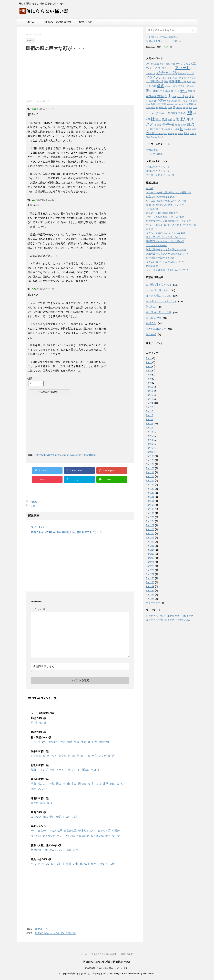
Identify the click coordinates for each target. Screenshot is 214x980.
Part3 (149, 366)
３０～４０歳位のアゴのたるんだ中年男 (167, 270)
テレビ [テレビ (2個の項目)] (191, 73)
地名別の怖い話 (40, 798)
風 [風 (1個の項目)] (188, 134)
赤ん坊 (53, 850)
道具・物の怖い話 (41, 859)
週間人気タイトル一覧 (158, 171)
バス (33, 864)
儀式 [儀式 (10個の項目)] (160, 86)
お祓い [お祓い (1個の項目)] (163, 64)
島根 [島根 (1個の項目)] (179, 97)
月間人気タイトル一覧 (158, 167)
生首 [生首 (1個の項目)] (190, 108)
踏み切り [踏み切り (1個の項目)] (159, 134)
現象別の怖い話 (40, 751)
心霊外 (116, 831)
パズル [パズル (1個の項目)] (181, 78)
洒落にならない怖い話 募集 (58, 22)
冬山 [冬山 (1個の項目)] (169, 86)
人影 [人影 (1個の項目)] (194, 82)
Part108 (150, 468)
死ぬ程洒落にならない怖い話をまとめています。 (107, 968)
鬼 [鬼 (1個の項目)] (195, 134)
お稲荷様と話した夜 (157, 290)
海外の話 (36, 836)
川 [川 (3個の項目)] (183, 96)
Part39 (150, 428)
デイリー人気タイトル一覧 (160, 175)
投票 (30, 378)
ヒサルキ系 (104, 831)
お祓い (67, 817)
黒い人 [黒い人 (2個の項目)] (154, 137)
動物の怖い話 (38, 718)
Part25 (150, 407)
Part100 (150, 456)
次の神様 (151, 334)
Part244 (150, 590)
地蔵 (83, 742)
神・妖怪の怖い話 (41, 737)
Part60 (150, 436)
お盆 (75, 817)
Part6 (149, 379)
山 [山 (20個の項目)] (170, 96)
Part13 (150, 391)
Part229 (150, 570)
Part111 (150, 472)
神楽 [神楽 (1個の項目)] (195, 113)
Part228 (150, 566)
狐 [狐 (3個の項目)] (174, 107)
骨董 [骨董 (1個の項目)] (192, 134)
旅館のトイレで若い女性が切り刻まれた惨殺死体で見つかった (66, 532)
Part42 (150, 432)
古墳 (99, 784)
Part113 (150, 476)
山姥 (33, 742)
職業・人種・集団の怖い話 (46, 845)
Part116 (150, 480)
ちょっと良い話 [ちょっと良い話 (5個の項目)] (156, 68)
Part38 (34, 502)
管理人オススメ (87, 831)
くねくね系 (56, 831)
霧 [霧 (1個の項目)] (176, 134)
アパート (43, 789)
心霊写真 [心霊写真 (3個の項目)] (151, 101)
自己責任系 (70, 831)
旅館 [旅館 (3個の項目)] (164, 104)
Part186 (150, 501)
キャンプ (43, 770)
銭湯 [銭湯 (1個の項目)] (170, 134)
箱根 (43, 803)
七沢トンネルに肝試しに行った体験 (165, 217)
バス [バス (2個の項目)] (175, 78)
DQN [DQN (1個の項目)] (148, 64)
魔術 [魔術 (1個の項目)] (148, 137)
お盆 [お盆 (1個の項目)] (157, 64)
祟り (83, 756)
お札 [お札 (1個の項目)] (153, 64)
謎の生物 (104, 742)
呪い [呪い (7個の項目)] (149, 91)
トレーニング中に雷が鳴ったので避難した (169, 192)
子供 (45, 850)
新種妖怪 (54, 742)
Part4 (149, 371)
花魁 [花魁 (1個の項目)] (177, 129)
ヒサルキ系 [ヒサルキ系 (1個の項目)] (189, 78)
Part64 (150, 440)
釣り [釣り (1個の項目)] (165, 134)
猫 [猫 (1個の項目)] (184, 108)
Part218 (150, 558)
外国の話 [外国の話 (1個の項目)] (167, 91)
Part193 (150, 505)
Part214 (150, 550)
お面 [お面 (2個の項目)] (173, 64)
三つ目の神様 (154, 318)
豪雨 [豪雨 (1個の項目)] (194, 129)
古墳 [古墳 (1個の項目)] (187, 86)
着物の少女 (152, 150)
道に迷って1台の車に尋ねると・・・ (166, 213)
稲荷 (70, 742)
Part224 (150, 562)
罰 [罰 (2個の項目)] (179, 125)
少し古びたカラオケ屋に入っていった (166, 201)
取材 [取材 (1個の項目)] (183, 86)
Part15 (150, 395)
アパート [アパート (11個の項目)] (182, 68)
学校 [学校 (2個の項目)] (190, 91)
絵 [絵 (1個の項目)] (176, 125)
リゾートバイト (40, 527)
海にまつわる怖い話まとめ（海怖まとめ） (169, 620)
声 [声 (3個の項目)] (161, 91)
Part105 (150, 460)
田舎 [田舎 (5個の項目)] (168, 113)
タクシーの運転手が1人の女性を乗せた (167, 233)
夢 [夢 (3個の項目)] (172, 91)
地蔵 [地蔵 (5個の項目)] (156, 91)
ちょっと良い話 (66, 836)
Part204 (150, 521)
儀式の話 (173, 37)
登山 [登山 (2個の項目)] (180, 113)
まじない (36, 817)
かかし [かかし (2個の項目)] (179, 64)
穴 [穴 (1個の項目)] (174, 120)
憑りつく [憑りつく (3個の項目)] (183, 101)
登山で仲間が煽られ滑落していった (165, 205)
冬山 (74, 784)
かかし (95, 864)
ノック (102, 756)
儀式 (45, 817)
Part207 (150, 525)
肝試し (85, 770)
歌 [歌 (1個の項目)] (183, 104)
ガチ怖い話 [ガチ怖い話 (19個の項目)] (166, 73)
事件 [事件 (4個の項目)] (172, 81)
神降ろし (151, 323)
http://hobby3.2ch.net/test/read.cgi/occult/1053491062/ (66, 455)
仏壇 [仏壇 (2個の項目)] (154, 86)
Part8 (149, 383)
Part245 (150, 595)
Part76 (150, 448)
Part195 (150, 509)
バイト (76, 770)
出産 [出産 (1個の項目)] (174, 86)
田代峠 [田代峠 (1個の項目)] (161, 113)
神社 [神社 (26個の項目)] (150, 119)
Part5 (149, 375)
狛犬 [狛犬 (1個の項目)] (178, 108)
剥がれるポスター (156, 329)
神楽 (52, 770)
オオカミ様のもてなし (159, 296)
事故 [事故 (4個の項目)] (178, 81)
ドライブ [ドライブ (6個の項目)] (152, 78)
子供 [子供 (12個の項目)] (183, 91)
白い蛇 (150, 188)
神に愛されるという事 (159, 312)
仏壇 (87, 864)
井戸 (105, 784)
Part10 (150, 387)
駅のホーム (41, 929)
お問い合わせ (85, 22)
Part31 (150, 419)
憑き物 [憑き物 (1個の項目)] (174, 101)
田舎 (59, 784)
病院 (33, 789)
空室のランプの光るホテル (160, 197)
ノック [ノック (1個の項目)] (162, 78)
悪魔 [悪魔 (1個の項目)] (169, 101)
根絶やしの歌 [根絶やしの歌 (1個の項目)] (173, 104)
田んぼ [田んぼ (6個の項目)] (153, 113)
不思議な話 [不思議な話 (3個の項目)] (157, 81)
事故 (94, 770)
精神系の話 (97, 836)
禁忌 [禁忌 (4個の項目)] (164, 119)
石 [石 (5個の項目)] (185, 113)
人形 (112, 864)
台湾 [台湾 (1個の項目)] (192, 86)
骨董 (69, 864)
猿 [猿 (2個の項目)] (187, 108)
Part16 (150, 399)
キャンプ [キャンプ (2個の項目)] (182, 73)
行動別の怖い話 (40, 765)
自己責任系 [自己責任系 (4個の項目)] (157, 129)
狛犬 (94, 742)
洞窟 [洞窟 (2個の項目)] (153, 108)
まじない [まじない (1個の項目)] (171, 68)
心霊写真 (36, 756)
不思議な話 (83, 836)
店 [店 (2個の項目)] (190, 96)
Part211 (150, 538)
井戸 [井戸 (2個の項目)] (184, 82)
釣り (100, 770)
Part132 (150, 489)
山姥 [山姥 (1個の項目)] (174, 97)
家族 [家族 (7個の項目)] (160, 96)
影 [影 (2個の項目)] (193, 96)
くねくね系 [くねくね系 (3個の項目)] (189, 64)
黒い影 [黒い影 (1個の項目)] (161, 137)
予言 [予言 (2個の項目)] (166, 82)
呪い (52, 817)
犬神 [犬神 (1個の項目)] (170, 108)
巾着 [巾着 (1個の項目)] (187, 97)
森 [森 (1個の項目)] (180, 104)
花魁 (69, 850)
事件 (33, 831)
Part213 (150, 546)
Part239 (150, 586)
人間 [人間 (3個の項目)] (149, 86)
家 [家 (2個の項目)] (155, 96)
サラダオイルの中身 (157, 245)
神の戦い (151, 307)
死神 (63, 742)
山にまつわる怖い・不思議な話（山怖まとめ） (171, 616)
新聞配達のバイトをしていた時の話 (55, 933)
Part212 (150, 542)
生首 (77, 742)
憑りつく (52, 756)
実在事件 (43, 831)
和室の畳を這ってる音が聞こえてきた (166, 249)
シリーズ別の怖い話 (42, 713)
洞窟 (33, 784)
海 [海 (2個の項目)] (157, 108)
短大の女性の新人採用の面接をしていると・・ (171, 221)
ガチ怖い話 (49, 836)
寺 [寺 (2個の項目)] (166, 96)
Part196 (150, 513)
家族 (75, 850)
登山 (33, 770)
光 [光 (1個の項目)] (166, 86)
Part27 (150, 415)
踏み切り (43, 784)
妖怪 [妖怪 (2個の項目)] (177, 91)
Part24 (150, 403)
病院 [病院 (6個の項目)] (174, 113)
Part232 (150, 574)
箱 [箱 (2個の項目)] (155, 125)
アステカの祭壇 (154, 154)
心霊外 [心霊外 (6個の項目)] (161, 101)
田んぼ (82, 784)
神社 (52, 784)
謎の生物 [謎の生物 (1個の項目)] (188, 129)
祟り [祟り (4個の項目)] (158, 119)
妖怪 (44, 742)
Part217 (150, 554)
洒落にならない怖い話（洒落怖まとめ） (107, 962)
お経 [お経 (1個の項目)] (168, 64)
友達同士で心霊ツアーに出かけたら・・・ (169, 254)
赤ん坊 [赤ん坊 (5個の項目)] (150, 133)
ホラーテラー (153, 603)
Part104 (150, 464)
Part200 (150, 517)
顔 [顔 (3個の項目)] (185, 133)
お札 (76, 864)
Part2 (149, 362)
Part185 (150, 497)
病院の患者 (152, 266)
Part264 (150, 599)
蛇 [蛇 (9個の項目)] (181, 129)
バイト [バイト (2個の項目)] (169, 78)
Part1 (149, 358)
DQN (62, 850)
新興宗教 (36, 850)
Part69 (150, 444)
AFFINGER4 (148, 974)
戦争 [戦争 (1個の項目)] (190, 101)
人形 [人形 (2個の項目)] (189, 82)
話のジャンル (38, 826)
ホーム (31, 22)
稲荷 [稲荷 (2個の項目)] (170, 120)
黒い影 (63, 756)
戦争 (108, 836)
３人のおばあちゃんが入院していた (165, 262)
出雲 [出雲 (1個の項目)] (178, 86)
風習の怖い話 (38, 812)
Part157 (150, 493)
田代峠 (35, 803)
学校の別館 (152, 209)
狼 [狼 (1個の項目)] (181, 108)
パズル (46, 864)
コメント (38, 609)
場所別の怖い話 (40, 779)
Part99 (150, 452)
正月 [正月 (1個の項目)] (186, 104)
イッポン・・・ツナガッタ (161, 301)
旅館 (33, 506)
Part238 (150, 582)
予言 (94, 756)
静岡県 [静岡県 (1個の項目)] (181, 134)
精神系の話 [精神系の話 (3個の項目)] (168, 125)
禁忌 (59, 817)
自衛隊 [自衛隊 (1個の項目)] (167, 129)
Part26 (150, 411)
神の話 (163, 37)
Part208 (150, 529)
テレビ (104, 864)
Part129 (150, 485)
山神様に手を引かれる (159, 285)
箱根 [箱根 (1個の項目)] (159, 125)
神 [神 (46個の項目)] (190, 112)
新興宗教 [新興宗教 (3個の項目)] (156, 104)
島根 (49, 803)
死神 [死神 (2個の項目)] (191, 104)
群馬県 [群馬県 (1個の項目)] (183, 125)
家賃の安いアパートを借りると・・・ (166, 237)
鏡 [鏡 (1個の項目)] (173, 134)
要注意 (116, 836)
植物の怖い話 (38, 732)
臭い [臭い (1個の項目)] (173, 129)
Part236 (150, 578)
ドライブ (61, 770)
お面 (58, 864)
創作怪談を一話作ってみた (160, 258)
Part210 (150, 533)
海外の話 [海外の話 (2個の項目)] (163, 108)
